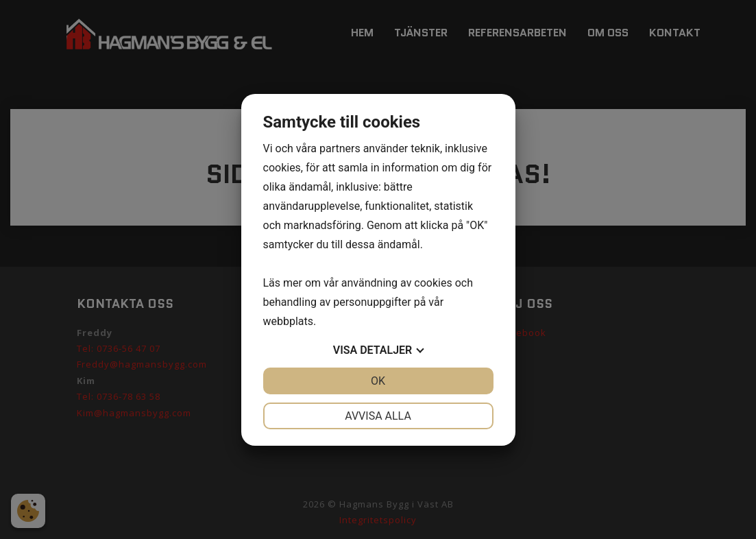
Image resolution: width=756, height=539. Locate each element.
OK (378, 381)
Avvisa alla (378, 416)
